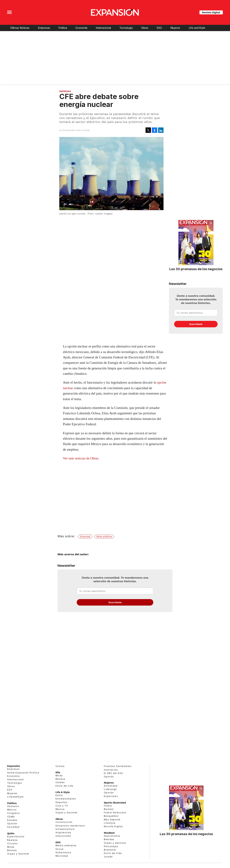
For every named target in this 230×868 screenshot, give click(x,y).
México (12, 810)
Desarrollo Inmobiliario (70, 826)
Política (63, 28)
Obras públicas (104, 537)
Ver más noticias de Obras (81, 458)
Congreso (13, 813)
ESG (159, 28)
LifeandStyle (15, 797)
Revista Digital (211, 12)
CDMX (11, 817)
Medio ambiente (66, 845)
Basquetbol (111, 816)
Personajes (111, 846)
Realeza (12, 840)
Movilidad (62, 856)
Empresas (44, 28)
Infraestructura (65, 829)
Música (60, 809)
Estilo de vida (64, 786)
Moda (11, 847)
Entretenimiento (66, 799)
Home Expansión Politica (23, 773)
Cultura (60, 766)
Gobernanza (63, 852)
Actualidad (111, 786)
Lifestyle (110, 823)
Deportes (62, 802)
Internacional (103, 28)
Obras (145, 28)
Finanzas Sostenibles (118, 766)
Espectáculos (16, 836)
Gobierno (13, 806)
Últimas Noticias (20, 28)
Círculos (12, 843)
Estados (12, 820)
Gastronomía (112, 836)
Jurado (108, 857)
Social (59, 849)
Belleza (12, 850)
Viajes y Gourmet (18, 854)
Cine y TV (62, 806)
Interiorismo (63, 836)
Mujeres (175, 28)
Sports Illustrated (115, 803)
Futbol (108, 806)
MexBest (109, 833)
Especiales (111, 796)
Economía (81, 28)
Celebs (60, 782)
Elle (58, 772)
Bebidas (109, 839)
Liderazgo (110, 789)
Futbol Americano (115, 813)
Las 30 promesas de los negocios (196, 269)
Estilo (59, 795)
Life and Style (197, 28)
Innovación (111, 770)
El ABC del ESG (113, 773)
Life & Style (63, 792)
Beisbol (109, 809)
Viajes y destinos (115, 843)
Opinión (12, 824)
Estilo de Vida (113, 853)
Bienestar (110, 850)
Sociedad (13, 827)
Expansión (14, 766)
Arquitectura (63, 832)
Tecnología (126, 28)
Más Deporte (112, 820)
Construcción (64, 822)
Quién (11, 833)
